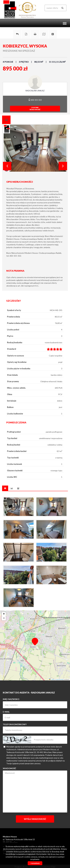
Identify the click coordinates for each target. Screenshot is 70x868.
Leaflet (52, 680)
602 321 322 (35, 100)
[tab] (6, 120)
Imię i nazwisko (11, 699)
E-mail (6, 712)
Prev (7, 166)
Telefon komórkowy (15, 724)
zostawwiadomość (35, 108)
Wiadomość (9, 768)
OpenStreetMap (60, 680)
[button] (35, 641)
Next (63, 166)
